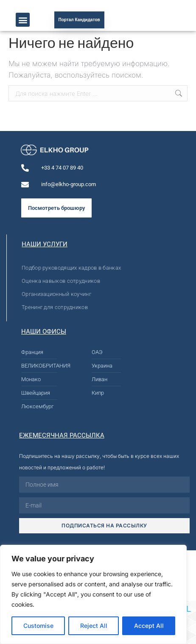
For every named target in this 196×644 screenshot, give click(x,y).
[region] (93, 594)
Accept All (149, 626)
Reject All (94, 626)
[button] (23, 20)
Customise (38, 626)
